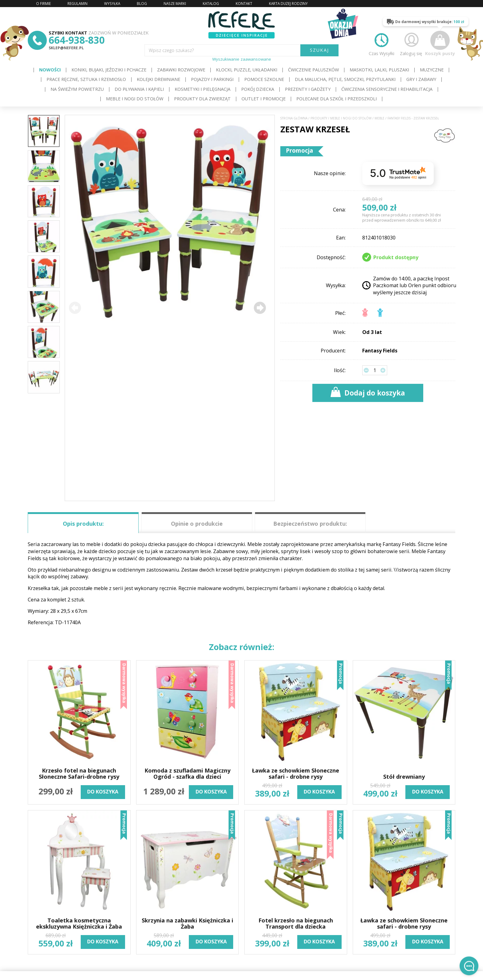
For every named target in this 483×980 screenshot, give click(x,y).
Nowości (50, 70)
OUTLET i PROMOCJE (264, 99)
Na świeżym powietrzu (77, 89)
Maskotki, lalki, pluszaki (379, 70)
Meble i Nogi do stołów (135, 99)
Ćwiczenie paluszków (313, 70)
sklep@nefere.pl (66, 48)
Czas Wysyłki (382, 43)
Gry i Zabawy (421, 79)
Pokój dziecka (258, 89)
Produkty (319, 118)
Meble (379, 118)
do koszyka (103, 792)
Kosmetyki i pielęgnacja (203, 89)
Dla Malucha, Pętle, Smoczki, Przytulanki (345, 79)
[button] (260, 308)
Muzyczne (432, 70)
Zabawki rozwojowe (181, 70)
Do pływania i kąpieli (139, 89)
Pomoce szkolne (264, 79)
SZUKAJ (319, 50)
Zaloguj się (411, 43)
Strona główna (294, 118)
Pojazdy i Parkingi (212, 79)
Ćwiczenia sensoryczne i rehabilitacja (387, 89)
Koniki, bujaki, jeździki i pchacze (109, 70)
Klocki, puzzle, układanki (247, 70)
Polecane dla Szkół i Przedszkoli (337, 99)
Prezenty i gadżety (308, 89)
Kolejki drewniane (158, 79)
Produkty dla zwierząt (202, 99)
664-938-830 (77, 40)
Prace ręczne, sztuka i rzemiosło (86, 79)
